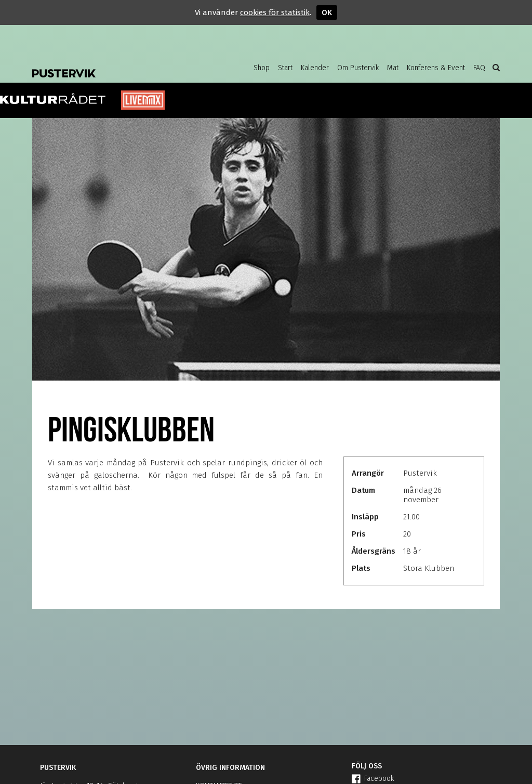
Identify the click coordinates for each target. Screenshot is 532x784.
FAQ (479, 68)
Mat (393, 68)
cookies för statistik (275, 12)
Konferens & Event (436, 68)
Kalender (315, 68)
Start (285, 68)
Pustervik (115, 65)
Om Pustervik (358, 68)
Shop (262, 68)
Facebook (373, 779)
